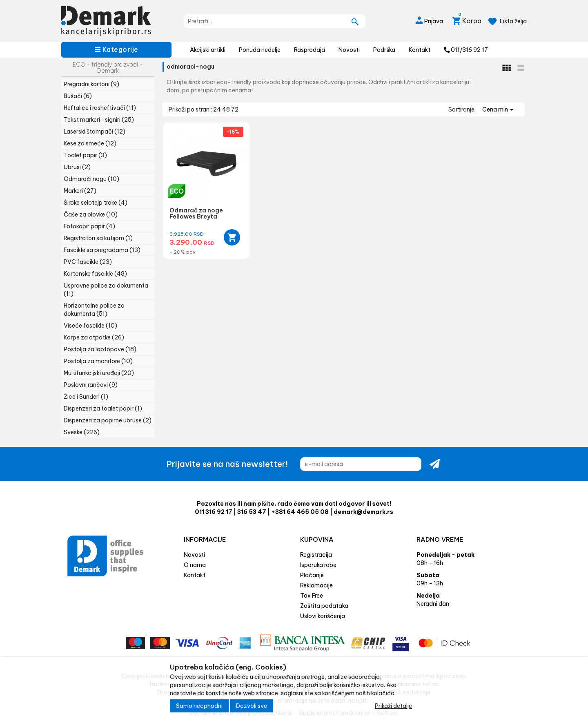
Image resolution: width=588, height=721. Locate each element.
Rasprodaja (310, 50)
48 (227, 109)
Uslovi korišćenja (323, 616)
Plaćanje (312, 575)
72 (235, 109)
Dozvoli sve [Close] (252, 706)
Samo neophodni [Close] (199, 706)
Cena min (498, 109)
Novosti (349, 50)
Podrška (384, 50)
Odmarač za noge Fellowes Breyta (196, 213)
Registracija (316, 555)
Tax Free (312, 596)
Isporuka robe (318, 565)
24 (218, 109)
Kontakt (420, 50)
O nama (195, 565)
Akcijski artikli (208, 50)
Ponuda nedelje (260, 50)
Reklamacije (316, 585)
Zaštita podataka (324, 606)
